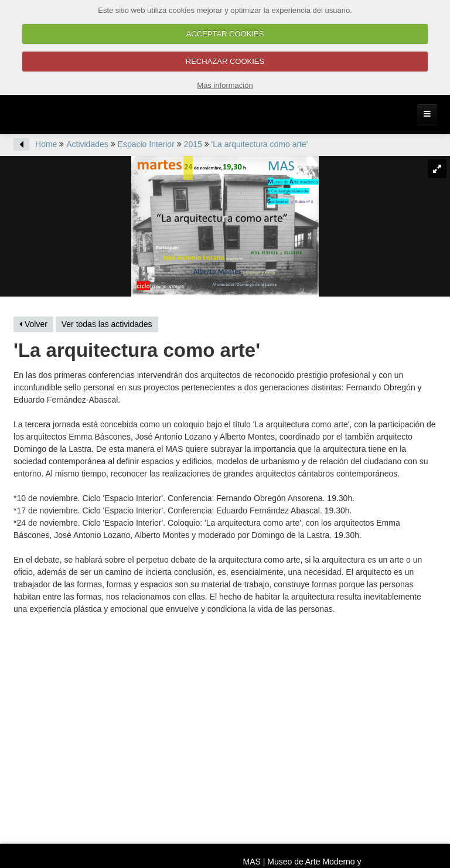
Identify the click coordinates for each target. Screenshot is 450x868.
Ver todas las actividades (107, 324)
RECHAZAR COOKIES (225, 61)
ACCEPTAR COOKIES (225, 34)
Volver (33, 324)
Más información (225, 85)
